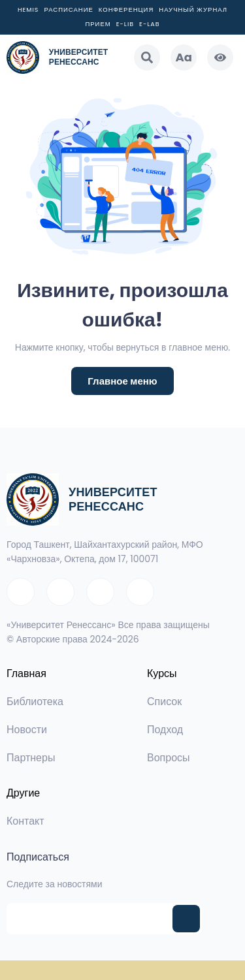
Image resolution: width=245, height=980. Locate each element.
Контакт (25, 821)
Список (164, 702)
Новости (27, 730)
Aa (184, 57)
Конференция (126, 9)
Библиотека (35, 702)
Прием (98, 24)
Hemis (28, 9)
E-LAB (149, 24)
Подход (165, 730)
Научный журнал (193, 9)
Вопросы (169, 758)
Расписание (68, 9)
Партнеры (31, 758)
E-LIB (125, 24)
